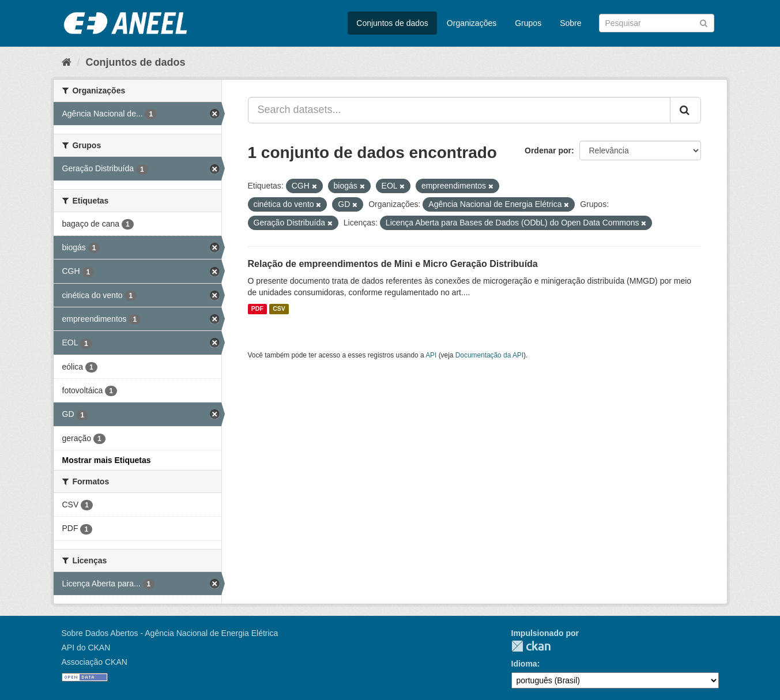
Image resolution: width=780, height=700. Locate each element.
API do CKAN (86, 648)
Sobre (570, 23)
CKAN (531, 646)
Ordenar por (548, 150)
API (431, 355)
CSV (279, 309)
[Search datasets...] (459, 110)
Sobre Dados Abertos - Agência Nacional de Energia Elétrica (170, 633)
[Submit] (704, 22)
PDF (257, 309)
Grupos (528, 23)
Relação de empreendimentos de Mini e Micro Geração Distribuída (393, 264)
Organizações (472, 23)
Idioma (524, 664)
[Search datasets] (657, 23)
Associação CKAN (95, 662)
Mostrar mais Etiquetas (107, 460)
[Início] (67, 62)
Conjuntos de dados (392, 23)
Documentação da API (489, 355)
